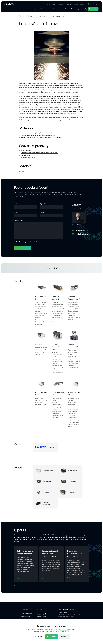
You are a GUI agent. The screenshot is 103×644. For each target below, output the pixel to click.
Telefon (42, 212)
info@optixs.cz (25, 616)
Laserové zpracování (43, 16)
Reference (61, 4)
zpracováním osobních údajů (34, 242)
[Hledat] (86, 9)
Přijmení (42, 204)
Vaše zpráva (18, 221)
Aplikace (43, 9)
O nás (48, 4)
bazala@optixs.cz (81, 234)
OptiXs (22, 16)
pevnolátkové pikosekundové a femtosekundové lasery (40, 153)
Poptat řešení (93, 9)
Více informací (64, 631)
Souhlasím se (30, 242)
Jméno (16, 204)
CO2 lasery (28, 150)
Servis (67, 9)
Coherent (22, 171)
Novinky (54, 4)
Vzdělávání (69, 4)
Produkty (34, 9)
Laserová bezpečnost (55, 9)
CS (96, 4)
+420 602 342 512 (82, 230)
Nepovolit (65, 637)
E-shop (82, 4)
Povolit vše (52, 637)
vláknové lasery (26, 155)
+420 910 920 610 (27, 614)
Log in (90, 4)
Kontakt (76, 4)
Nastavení (38, 637)
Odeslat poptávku (22, 248)
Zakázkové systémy (77, 9)
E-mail (16, 212)
